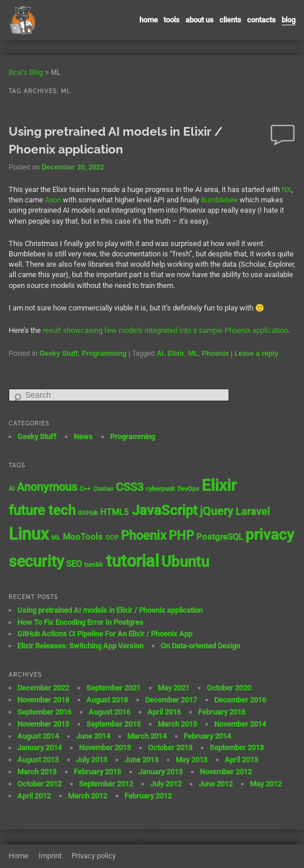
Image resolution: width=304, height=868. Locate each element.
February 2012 (148, 796)
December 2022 (43, 688)
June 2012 (216, 784)
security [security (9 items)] (36, 562)
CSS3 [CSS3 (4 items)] (130, 487)
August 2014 (38, 736)
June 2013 (141, 760)
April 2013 (241, 760)
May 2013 (191, 760)
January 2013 (160, 772)
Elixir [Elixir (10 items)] (219, 485)
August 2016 (109, 712)
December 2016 (240, 700)
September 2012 (106, 784)
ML (193, 354)
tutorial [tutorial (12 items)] (132, 561)
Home (149, 20)
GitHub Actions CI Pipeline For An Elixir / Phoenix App (105, 634)
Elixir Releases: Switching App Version (80, 646)
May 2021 (174, 688)
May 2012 (266, 784)
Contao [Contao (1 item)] (103, 489)
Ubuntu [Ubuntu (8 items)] (185, 562)
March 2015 (177, 724)
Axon (53, 200)
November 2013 (105, 748)
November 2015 (43, 724)
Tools (172, 20)
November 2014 (240, 724)
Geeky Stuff (58, 354)
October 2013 (170, 748)
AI (160, 354)
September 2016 (44, 712)
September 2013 (237, 748)
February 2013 (97, 772)
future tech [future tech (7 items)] (42, 510)
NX (286, 189)
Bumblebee (219, 200)
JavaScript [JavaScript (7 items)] (165, 510)
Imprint (50, 856)
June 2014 (93, 736)
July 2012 (166, 784)
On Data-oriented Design (200, 646)
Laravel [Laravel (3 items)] (253, 512)
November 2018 (43, 700)
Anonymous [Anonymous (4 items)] (47, 487)
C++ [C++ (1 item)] (85, 489)
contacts (261, 20)
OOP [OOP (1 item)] (112, 538)
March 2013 (37, 772)
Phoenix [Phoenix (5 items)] (144, 535)
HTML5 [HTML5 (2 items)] (115, 512)
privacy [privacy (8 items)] (270, 535)
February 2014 (207, 736)
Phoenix (216, 354)
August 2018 (107, 700)
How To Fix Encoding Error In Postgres (80, 622)
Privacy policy (94, 856)
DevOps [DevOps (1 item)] (188, 489)
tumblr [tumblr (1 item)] (94, 565)
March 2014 (147, 736)
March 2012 (88, 796)
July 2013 (92, 760)
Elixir (176, 354)
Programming (104, 354)
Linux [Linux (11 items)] (29, 534)
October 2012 (39, 784)
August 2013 (38, 760)
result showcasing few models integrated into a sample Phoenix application (165, 330)
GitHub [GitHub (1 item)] (88, 513)
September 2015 (113, 724)
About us (200, 20)
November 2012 (226, 772)
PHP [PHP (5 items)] (181, 535)
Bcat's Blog (26, 72)
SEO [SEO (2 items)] (74, 564)
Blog (288, 20)
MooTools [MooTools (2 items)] (83, 537)
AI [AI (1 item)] (12, 489)
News (83, 437)
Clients (230, 20)
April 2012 (34, 796)
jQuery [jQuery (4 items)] (216, 511)
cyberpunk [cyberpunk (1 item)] (160, 489)
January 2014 (39, 748)
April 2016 (164, 712)
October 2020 (229, 688)
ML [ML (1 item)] (56, 538)
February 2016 (222, 712)
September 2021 (113, 688)
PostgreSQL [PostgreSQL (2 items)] (220, 537)
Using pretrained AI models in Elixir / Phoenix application (110, 610)
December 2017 (171, 700)
